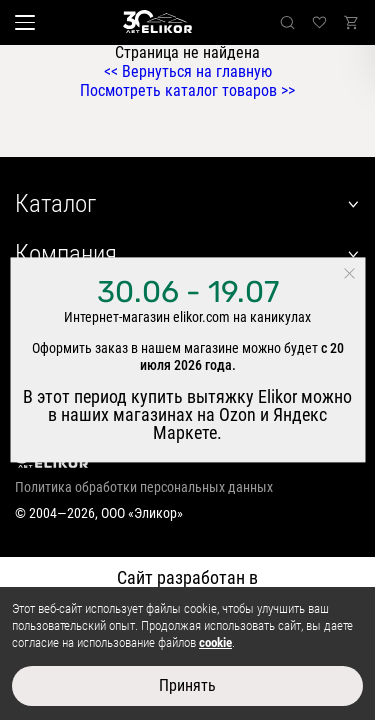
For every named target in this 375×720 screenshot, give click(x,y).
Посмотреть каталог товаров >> (187, 90)
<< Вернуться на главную (188, 71)
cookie (215, 642)
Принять (187, 685)
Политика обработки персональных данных (144, 487)
